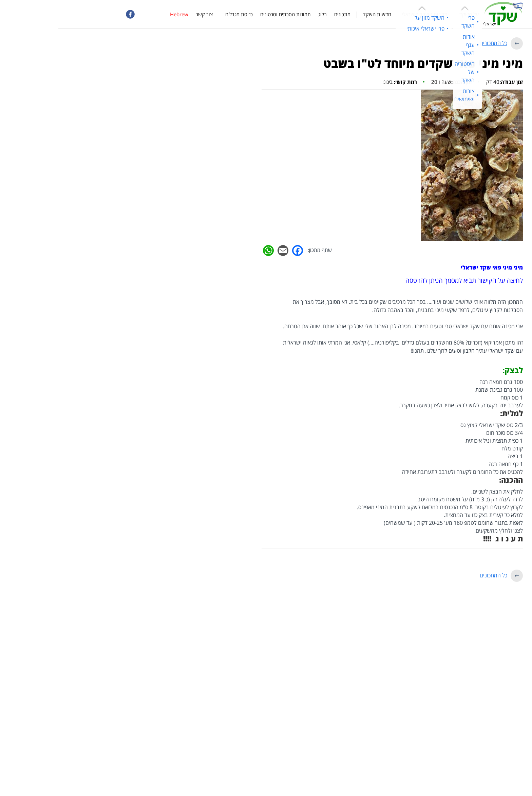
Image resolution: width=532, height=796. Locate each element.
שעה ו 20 (393, 82)
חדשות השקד (319, 14)
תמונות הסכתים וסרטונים (227, 14)
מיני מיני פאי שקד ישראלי (433, 267)
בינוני (341, 82)
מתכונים (284, 14)
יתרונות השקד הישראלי (367, 14)
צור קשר (146, 14)
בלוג (264, 14)
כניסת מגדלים (181, 14)
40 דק (446, 82)
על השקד (411, 14)
